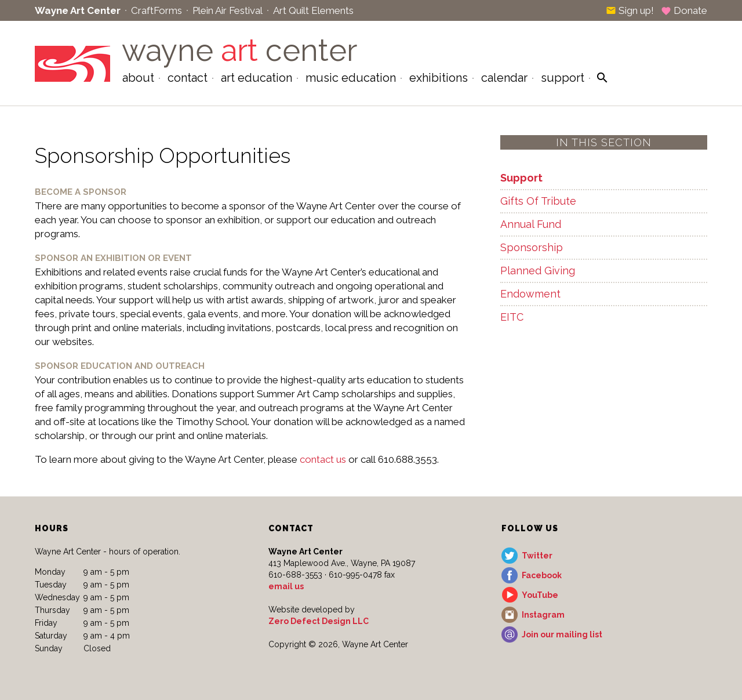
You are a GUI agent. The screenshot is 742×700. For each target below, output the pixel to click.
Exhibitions (439, 78)
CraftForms (157, 10)
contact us (323, 459)
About (138, 78)
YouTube (540, 595)
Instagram (543, 615)
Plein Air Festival (228, 10)
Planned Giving (538, 271)
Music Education (351, 78)
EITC (512, 317)
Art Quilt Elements (313, 10)
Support (563, 78)
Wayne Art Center (78, 10)
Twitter (537, 556)
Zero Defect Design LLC (319, 621)
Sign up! (630, 10)
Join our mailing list (562, 634)
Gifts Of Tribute (538, 201)
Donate (684, 10)
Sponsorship (532, 247)
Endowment (530, 294)
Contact (188, 78)
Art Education (257, 78)
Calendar (504, 78)
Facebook (542, 575)
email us (286, 586)
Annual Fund (531, 224)
